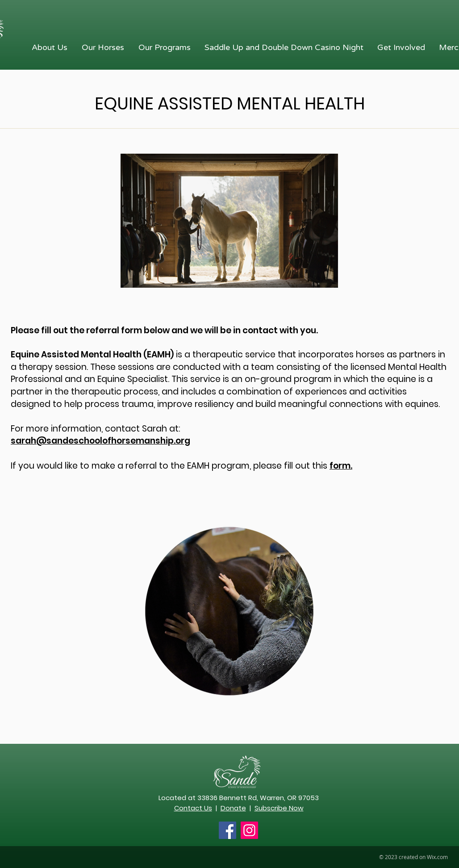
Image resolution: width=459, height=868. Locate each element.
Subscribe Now (279, 808)
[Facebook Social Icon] (227, 830)
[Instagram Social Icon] (249, 830)
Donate (233, 808)
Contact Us (193, 808)
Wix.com (437, 857)
